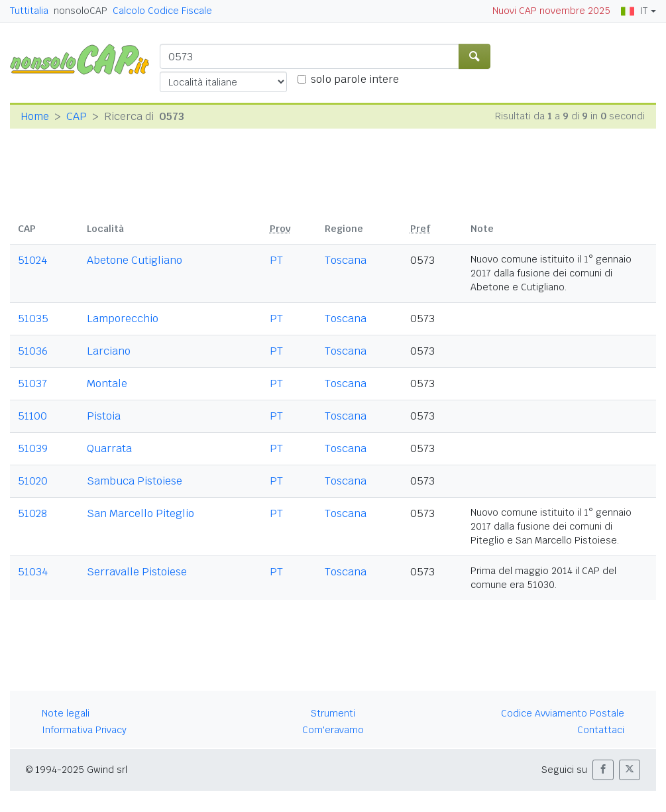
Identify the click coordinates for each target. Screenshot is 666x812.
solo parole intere (355, 79)
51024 (32, 260)
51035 (33, 319)
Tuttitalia (29, 11)
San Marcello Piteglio (140, 513)
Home (35, 116)
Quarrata (109, 448)
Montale (107, 383)
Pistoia (104, 416)
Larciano (109, 351)
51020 (33, 481)
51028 (32, 513)
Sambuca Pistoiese (135, 481)
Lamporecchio (123, 319)
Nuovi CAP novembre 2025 (551, 11)
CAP (77, 116)
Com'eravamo (333, 730)
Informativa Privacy (84, 730)
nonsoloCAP (81, 11)
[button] (603, 770)
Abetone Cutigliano (135, 260)
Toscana (346, 260)
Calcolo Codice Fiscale (162, 11)
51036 (33, 351)
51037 (32, 383)
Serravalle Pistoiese (137, 572)
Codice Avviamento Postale (563, 713)
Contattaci (601, 730)
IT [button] (634, 11)
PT (276, 260)
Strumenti (333, 713)
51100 (32, 416)
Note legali (66, 713)
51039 (33, 448)
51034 (33, 572)
